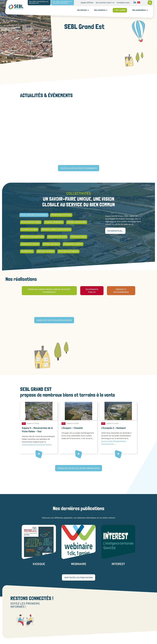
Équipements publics (92, 291)
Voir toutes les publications (79, 578)
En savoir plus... (115, 231)
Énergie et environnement (121, 291)
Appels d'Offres (87, 3)
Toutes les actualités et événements (79, 168)
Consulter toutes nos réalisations (54, 320)
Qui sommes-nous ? (104, 3)
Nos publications (139, 10)
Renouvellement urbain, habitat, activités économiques (49, 291)
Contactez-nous (123, 3)
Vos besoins (82, 10)
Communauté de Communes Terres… (37, 445)
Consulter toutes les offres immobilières (79, 468)
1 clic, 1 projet (120, 10)
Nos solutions (100, 10)
